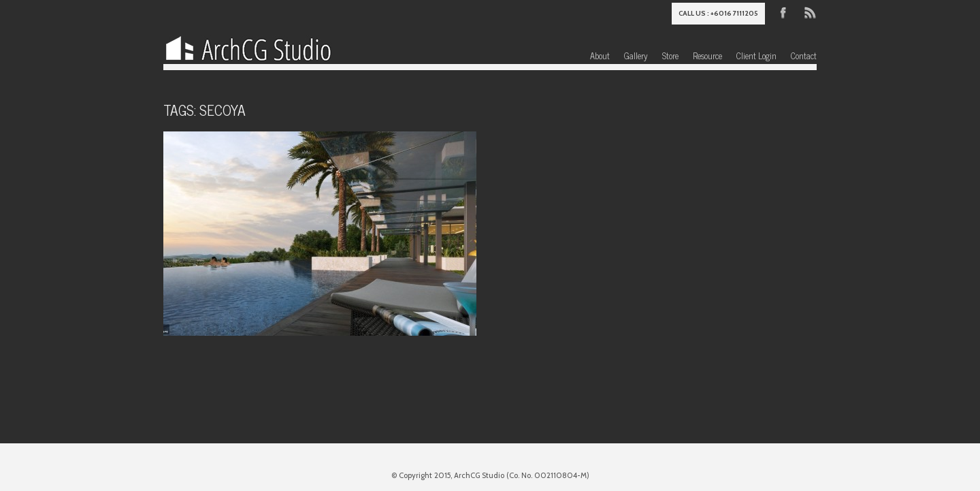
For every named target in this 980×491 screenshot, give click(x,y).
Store (670, 56)
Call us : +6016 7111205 (718, 13)
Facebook (783, 12)
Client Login (756, 56)
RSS (809, 12)
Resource (707, 56)
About (600, 56)
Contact (804, 56)
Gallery (636, 56)
